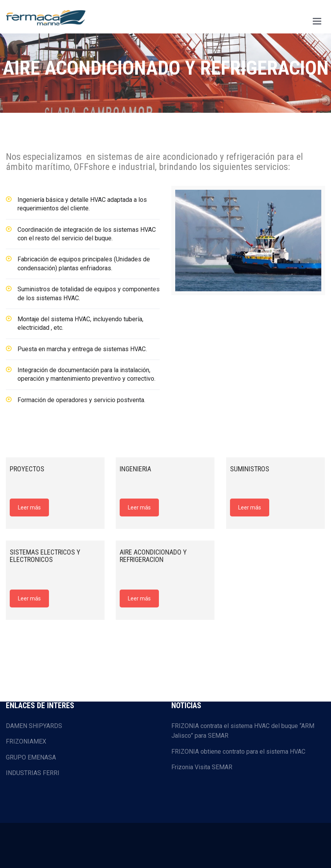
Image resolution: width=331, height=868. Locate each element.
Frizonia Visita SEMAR (202, 767)
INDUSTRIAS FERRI (33, 773)
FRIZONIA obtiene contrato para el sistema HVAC (238, 752)
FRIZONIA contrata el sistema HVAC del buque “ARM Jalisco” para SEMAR (243, 731)
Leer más (29, 507)
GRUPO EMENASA (31, 757)
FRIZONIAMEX (26, 741)
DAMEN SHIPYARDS (34, 726)
